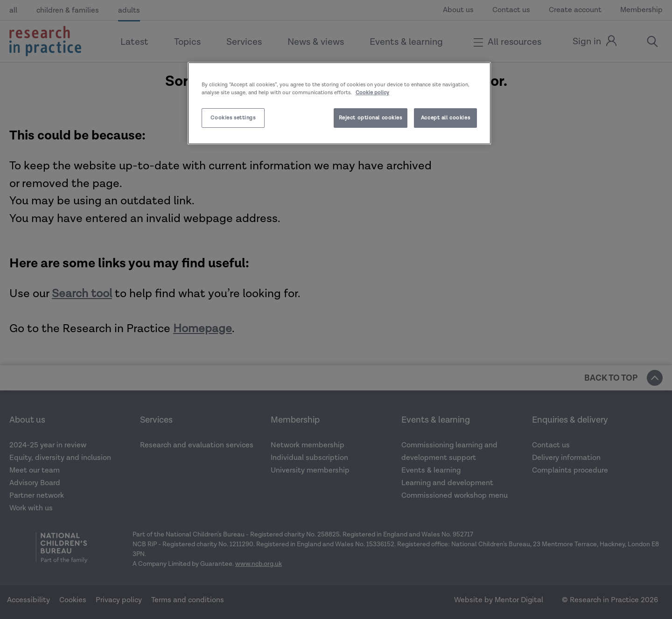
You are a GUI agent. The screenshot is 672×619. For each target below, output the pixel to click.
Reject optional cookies (371, 118)
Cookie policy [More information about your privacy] (372, 93)
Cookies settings (233, 118)
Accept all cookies (445, 118)
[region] (339, 103)
